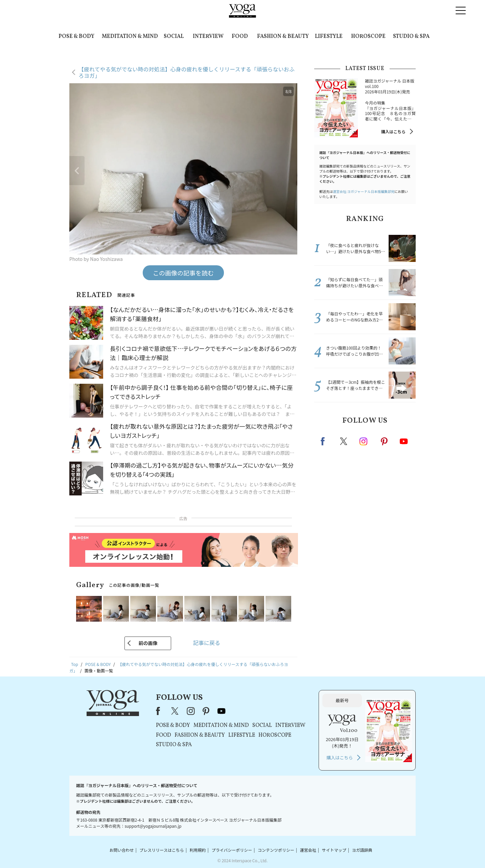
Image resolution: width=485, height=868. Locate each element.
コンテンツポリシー (276, 850)
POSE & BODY (76, 37)
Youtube (404, 441)
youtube (222, 711)
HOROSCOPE (368, 37)
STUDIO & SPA (411, 37)
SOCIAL (174, 37)
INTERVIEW (208, 37)
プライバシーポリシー (232, 850)
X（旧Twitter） (176, 711)
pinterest (385, 441)
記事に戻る (207, 643)
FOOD (240, 37)
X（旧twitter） (344, 441)
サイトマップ (334, 850)
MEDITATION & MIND (130, 37)
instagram (364, 441)
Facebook (325, 441)
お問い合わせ (121, 850)
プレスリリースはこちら (161, 850)
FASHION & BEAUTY (283, 37)
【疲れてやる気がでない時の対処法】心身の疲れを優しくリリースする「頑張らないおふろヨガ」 (187, 72)
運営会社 (308, 850)
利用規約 (198, 850)
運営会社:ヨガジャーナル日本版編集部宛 (364, 191)
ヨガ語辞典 (362, 850)
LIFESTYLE (329, 37)
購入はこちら (393, 131)
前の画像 (148, 643)
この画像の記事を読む (183, 273)
